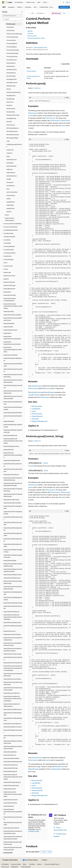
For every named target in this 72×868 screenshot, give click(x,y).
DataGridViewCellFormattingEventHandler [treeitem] (13, 513)
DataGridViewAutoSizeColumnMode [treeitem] (13, 370)
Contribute (32, 864)
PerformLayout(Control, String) (36, 38)
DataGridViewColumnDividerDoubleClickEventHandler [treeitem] (13, 650)
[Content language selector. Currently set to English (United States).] (10, 860)
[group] (49, 260)
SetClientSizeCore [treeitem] (12, 176)
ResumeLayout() (37, 406)
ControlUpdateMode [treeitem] (9, 246)
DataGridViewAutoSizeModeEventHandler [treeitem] (13, 408)
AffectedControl (36, 392)
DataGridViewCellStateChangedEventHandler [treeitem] (13, 556)
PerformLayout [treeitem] (11, 24)
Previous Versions (16, 864)
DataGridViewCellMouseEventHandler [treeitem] (13, 524)
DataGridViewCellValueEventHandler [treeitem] (13, 607)
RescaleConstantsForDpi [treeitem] (13, 92)
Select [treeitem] (8, 156)
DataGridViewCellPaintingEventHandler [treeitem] (13, 534)
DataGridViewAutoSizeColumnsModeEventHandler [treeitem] (13, 397)
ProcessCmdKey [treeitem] (11, 40)
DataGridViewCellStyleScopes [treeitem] (12, 578)
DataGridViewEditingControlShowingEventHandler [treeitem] (13, 748)
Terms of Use (5, 867)
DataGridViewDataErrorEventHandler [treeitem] (13, 737)
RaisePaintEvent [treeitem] (11, 73)
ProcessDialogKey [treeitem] (12, 47)
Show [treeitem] (8, 189)
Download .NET (64, 7)
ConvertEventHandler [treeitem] (10, 253)
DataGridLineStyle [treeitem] (9, 312)
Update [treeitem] (8, 199)
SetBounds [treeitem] (10, 169)
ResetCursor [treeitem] (10, 102)
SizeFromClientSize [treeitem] (12, 192)
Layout (30, 116)
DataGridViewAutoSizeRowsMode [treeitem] (13, 417)
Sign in (68, 2)
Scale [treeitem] (8, 141)
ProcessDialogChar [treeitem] (12, 44)
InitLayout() (35, 419)
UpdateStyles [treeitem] (10, 205)
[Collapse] (22, 12)
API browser (40, 13)
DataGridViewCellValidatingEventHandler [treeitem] (13, 599)
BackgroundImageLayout (39, 421)
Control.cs (37, 88)
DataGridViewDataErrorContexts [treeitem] (13, 727)
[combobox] (12, 16)
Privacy (39, 864)
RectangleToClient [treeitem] (12, 79)
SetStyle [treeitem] (9, 179)
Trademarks (14, 867)
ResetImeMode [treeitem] (11, 112)
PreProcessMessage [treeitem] (12, 37)
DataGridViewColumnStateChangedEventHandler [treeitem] (13, 689)
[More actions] (69, 13)
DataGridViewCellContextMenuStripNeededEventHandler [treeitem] (13, 484)
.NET (33, 13)
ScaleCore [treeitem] (9, 153)
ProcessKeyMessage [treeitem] (12, 53)
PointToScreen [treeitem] (10, 30)
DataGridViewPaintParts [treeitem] (10, 803)
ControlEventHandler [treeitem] (9, 237)
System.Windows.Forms (41, 47)
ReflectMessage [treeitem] (11, 86)
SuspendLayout (37, 386)
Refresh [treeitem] (9, 89)
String (46, 471)
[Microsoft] (3, 2)
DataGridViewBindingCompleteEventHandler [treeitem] (13, 431)
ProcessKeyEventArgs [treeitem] (13, 50)
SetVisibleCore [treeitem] (11, 186)
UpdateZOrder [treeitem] (10, 208)
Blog (24, 864)
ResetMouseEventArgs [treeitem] (13, 115)
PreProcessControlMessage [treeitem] (14, 34)
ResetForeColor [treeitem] (11, 109)
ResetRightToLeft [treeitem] (11, 118)
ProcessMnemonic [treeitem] (12, 60)
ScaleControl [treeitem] (10, 150)
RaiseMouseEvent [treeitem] (12, 70)
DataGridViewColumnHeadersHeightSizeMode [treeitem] (13, 675)
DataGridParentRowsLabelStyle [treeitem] (12, 315)
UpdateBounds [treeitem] (11, 202)
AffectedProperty (49, 392)
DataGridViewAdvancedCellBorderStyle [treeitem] (13, 365)
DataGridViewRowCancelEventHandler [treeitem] (13, 824)
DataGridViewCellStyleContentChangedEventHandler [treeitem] (13, 570)
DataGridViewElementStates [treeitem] (11, 758)
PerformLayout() (32, 36)
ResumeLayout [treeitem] (11, 125)
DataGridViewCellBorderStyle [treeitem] (12, 461)
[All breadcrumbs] (28, 13)
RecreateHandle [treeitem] (11, 76)
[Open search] (64, 2)
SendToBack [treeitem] (10, 163)
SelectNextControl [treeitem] (11, 160)
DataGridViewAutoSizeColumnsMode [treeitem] (13, 387)
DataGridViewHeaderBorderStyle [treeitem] (13, 762)
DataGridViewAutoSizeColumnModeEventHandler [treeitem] (13, 381)
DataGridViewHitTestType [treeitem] (11, 768)
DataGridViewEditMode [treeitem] (10, 752)
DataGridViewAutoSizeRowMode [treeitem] (13, 413)
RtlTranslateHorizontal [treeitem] (13, 135)
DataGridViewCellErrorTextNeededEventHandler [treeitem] (13, 495)
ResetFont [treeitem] (9, 105)
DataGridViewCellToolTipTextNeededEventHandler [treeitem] (13, 588)
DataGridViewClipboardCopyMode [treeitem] (13, 627)
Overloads (30, 33)
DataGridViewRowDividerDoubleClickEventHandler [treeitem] (13, 849)
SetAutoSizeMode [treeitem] (11, 166)
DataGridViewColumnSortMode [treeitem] (12, 679)
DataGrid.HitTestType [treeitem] (10, 285)
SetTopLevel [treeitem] (10, 182)
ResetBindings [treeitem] (10, 99)
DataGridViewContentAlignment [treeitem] (12, 724)
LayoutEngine (36, 409)
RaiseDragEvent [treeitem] (11, 63)
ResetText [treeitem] (9, 122)
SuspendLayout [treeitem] (11, 195)
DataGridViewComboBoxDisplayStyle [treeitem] (13, 714)
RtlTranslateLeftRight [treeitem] (12, 138)
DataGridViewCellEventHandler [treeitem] (12, 503)
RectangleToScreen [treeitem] (12, 83)
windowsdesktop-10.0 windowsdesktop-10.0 (44, 430)
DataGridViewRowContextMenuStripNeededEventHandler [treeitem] (13, 838)
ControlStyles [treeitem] (7, 243)
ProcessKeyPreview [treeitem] (12, 57)
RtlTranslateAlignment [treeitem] (13, 128)
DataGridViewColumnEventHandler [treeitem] (13, 658)
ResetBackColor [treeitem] (11, 96)
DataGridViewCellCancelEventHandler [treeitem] (13, 470)
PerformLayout (33, 113)
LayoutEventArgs (34, 395)
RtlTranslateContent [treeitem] (12, 131)
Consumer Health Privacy (52, 864)
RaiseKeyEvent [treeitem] (11, 66)
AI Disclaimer (5, 864)
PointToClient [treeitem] (10, 27)
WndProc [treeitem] (9, 212)
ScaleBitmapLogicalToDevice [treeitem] (14, 146)
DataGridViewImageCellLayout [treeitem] (12, 782)
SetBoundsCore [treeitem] (11, 173)
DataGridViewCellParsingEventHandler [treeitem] (13, 545)
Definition (30, 31)
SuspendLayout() (37, 416)
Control (45, 463)
